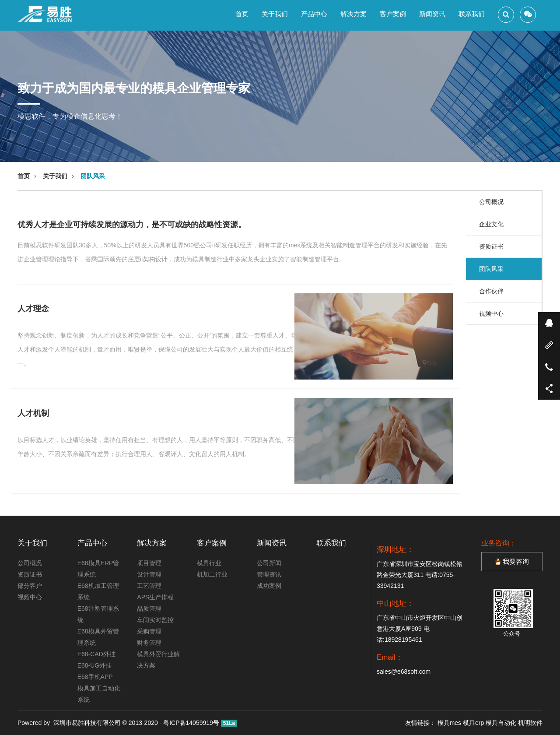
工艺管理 (149, 586)
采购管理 (149, 631)
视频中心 (491, 313)
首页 (242, 14)
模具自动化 (501, 723)
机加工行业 (212, 574)
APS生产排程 (155, 597)
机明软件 (530, 723)
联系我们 (472, 14)
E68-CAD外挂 (96, 654)
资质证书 (491, 246)
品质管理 (149, 608)
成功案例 (269, 586)
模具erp (473, 723)
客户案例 (393, 14)
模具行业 (209, 563)
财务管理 (149, 643)
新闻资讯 (432, 14)
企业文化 (491, 224)
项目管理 (149, 563)
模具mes (449, 723)
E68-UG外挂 (95, 665)
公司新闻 (269, 563)
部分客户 (30, 586)
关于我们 (275, 14)
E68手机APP (95, 677)
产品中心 (314, 14)
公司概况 (491, 202)
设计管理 (149, 574)
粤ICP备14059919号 (191, 723)
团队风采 (93, 176)
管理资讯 (269, 574)
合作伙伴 (491, 291)
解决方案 (353, 14)
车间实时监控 (155, 620)
